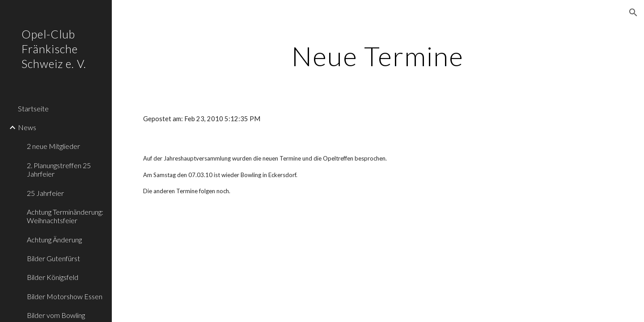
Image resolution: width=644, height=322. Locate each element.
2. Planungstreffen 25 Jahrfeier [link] (59, 169)
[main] (378, 56)
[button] (633, 13)
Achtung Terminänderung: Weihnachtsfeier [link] (65, 216)
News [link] (27, 127)
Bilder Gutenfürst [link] (53, 258)
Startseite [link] (33, 108)
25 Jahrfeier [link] (45, 193)
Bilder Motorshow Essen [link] (65, 296)
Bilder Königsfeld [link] (53, 277)
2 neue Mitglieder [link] (53, 146)
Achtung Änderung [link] (54, 239)
